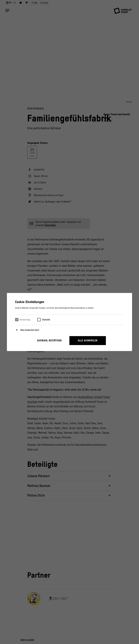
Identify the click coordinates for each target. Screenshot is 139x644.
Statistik (46, 320)
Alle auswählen (88, 340)
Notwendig (25, 320)
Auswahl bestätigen (49, 340)
